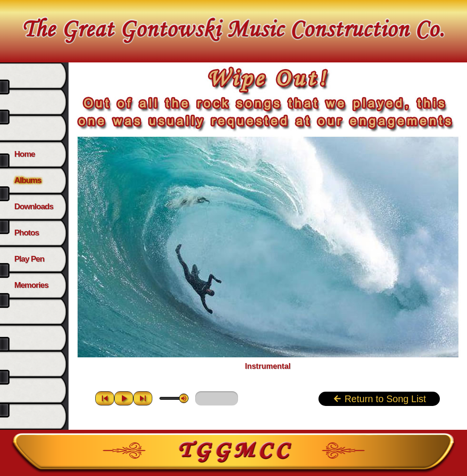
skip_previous (105, 398)
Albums (28, 180)
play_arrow (124, 398)
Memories (31, 285)
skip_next (143, 398)
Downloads (34, 207)
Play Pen (29, 259)
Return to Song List (379, 399)
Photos (27, 233)
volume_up (184, 398)
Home (25, 154)
